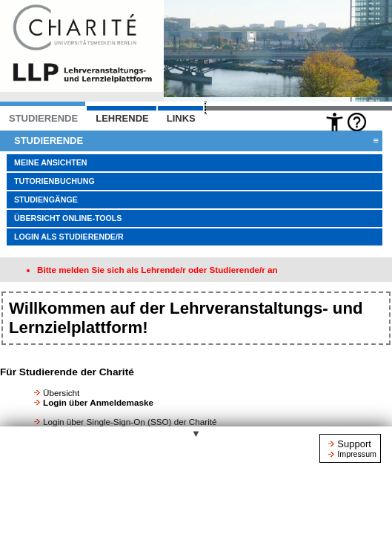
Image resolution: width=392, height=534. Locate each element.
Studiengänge (46, 200)
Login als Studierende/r (69, 237)
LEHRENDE (122, 118)
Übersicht (61, 393)
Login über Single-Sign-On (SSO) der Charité (130, 422)
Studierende (196, 141)
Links (181, 118)
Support (354, 444)
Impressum (357, 454)
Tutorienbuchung (54, 181)
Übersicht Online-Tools (68, 218)
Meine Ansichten (50, 162)
